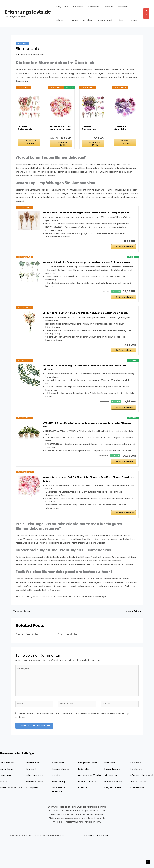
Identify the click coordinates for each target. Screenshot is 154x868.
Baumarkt (76, 7)
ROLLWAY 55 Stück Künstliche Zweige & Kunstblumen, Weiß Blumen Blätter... (85, 270)
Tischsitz (4, 809)
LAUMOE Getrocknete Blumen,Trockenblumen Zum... (29, 128)
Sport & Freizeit (87, 20)
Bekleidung (90, 7)
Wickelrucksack (112, 799)
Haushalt (71, 20)
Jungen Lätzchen (139, 809)
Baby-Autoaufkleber (115, 815)
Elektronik (117, 7)
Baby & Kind (61, 7)
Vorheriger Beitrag (21, 632)
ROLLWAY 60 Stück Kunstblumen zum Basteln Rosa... (60, 128)
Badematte (84, 792)
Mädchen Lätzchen (88, 809)
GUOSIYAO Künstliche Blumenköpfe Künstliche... (121, 128)
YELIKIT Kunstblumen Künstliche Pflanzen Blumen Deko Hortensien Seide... (85, 325)
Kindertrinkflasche (61, 792)
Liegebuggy (6, 799)
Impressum (89, 863)
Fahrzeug (130, 7)
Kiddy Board (110, 786)
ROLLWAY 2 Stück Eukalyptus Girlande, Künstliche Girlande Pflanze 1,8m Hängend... (88, 383)
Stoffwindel (136, 786)
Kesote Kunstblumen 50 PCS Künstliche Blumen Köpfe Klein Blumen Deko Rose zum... (89, 498)
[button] (146, 14)
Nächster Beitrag (133, 632)
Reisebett (83, 815)
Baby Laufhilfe (33, 786)
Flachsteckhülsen (70, 655)
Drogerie (104, 7)
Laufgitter (57, 799)
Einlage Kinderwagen (89, 786)
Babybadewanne (113, 792)
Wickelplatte (32, 815)
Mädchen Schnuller (114, 809)
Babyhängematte (35, 799)
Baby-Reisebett (8, 786)
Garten (59, 20)
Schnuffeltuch (137, 815)
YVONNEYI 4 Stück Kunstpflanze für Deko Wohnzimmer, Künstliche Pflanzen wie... (85, 442)
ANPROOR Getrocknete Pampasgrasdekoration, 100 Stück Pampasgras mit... (88, 215)
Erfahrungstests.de (28, 12)
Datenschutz (103, 863)
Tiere (101, 20)
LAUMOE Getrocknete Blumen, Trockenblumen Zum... (91, 128)
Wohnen (112, 20)
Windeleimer (58, 786)
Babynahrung (59, 809)
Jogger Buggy (7, 792)
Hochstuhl (31, 792)
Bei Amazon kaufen (30, 142)
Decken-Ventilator (28, 655)
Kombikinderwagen (36, 809)
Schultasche (137, 792)
